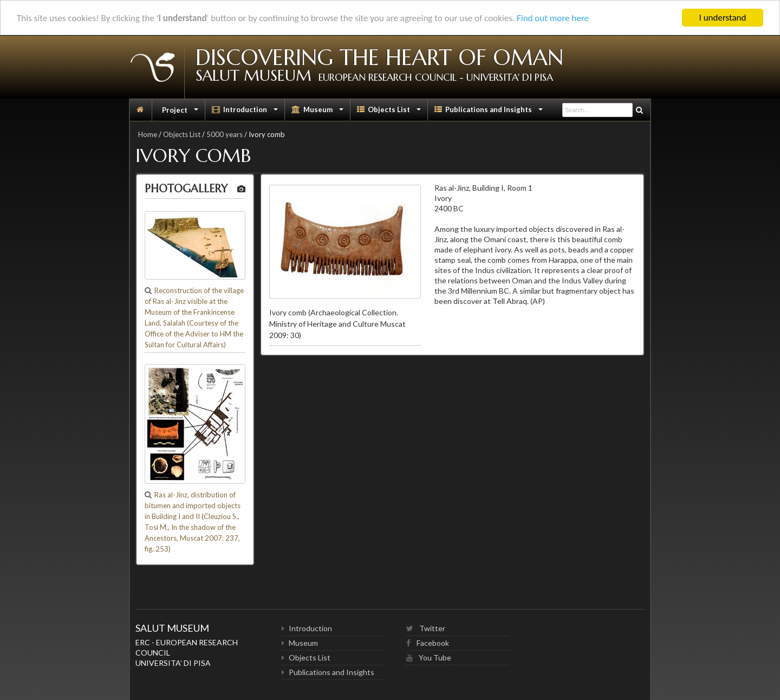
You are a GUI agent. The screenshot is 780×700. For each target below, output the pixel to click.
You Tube (429, 657)
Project (180, 112)
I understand (723, 18)
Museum (318, 112)
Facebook (428, 643)
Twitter (426, 628)
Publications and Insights (490, 112)
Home (148, 134)
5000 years (225, 134)
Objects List (390, 112)
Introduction (246, 112)
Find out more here (553, 18)
